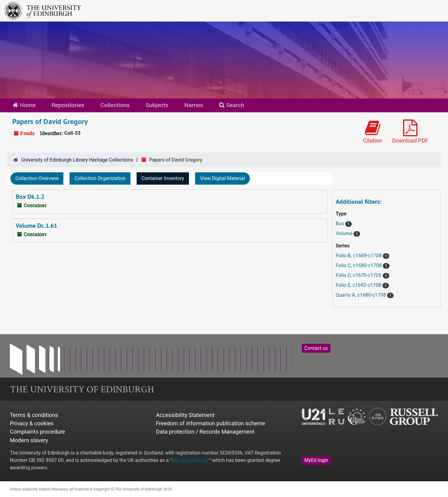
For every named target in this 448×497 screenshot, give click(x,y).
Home (24, 105)
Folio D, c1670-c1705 (359, 275)
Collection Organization (100, 178)
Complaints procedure (37, 432)
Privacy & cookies (32, 423)
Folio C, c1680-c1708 (359, 265)
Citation (373, 132)
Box (340, 224)
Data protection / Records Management (205, 432)
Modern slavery (29, 440)
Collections (115, 105)
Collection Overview (37, 178)
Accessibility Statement (185, 415)
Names (194, 105)
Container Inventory (163, 178)
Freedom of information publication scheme (211, 423)
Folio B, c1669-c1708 (359, 256)
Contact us (316, 348)
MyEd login (316, 460)
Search (232, 105)
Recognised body (190, 460)
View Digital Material (222, 178)
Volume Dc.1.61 (36, 226)
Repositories (68, 105)
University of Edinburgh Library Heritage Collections (77, 160)
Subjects (157, 105)
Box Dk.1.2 (30, 197)
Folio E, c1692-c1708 (359, 285)
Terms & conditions (34, 415)
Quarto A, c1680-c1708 (361, 295)
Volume (345, 233)
